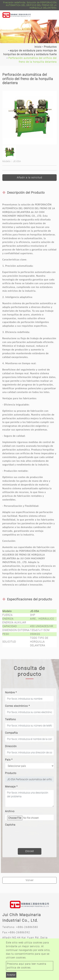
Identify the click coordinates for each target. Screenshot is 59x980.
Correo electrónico (17, 706)
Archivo (10, 811)
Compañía (11, 733)
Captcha (10, 825)
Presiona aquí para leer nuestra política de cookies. (27, 966)
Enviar (30, 851)
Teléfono (10, 719)
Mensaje (11, 787)
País (9, 760)
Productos (50, 47)
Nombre (11, 692)
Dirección (11, 746)
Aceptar (11, 975)
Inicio (38, 47)
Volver (30, 880)
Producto (11, 773)
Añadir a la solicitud (29, 177)
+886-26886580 (27, 927)
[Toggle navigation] (52, 15)
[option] (29, 118)
